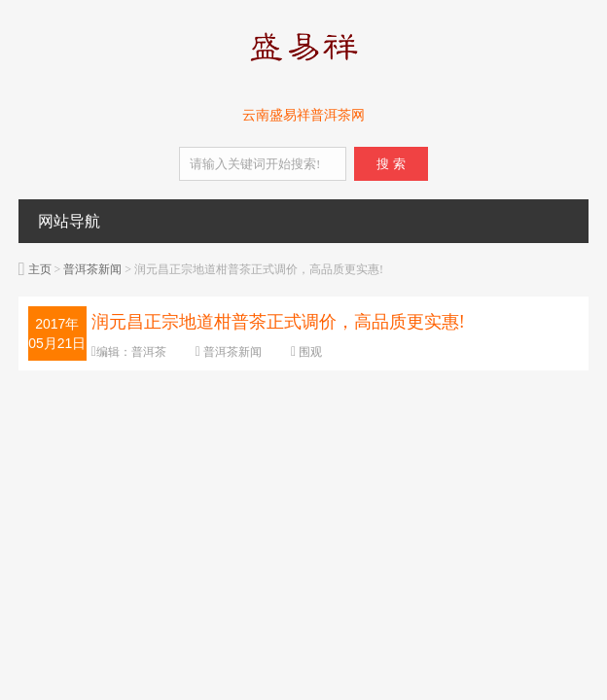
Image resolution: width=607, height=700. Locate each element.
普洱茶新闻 (92, 269)
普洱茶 (149, 352)
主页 (40, 269)
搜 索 (391, 164)
